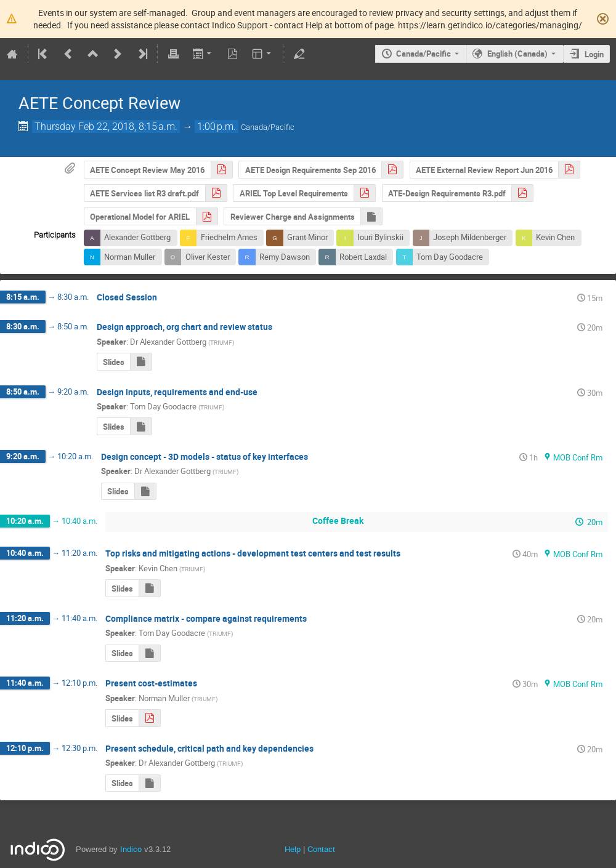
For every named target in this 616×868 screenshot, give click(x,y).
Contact (321, 849)
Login (594, 54)
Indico (131, 849)
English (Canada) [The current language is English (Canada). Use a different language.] (517, 54)
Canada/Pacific (423, 54)
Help (293, 849)
